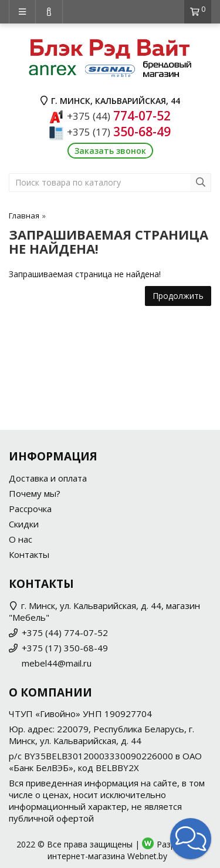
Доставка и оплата (48, 478)
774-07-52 (119, 116)
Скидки (24, 524)
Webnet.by (147, 856)
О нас (21, 539)
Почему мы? (35, 493)
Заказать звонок (110, 151)
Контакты (29, 554)
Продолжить (178, 296)
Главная (24, 216)
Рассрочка (30, 509)
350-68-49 (119, 132)
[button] (191, 839)
